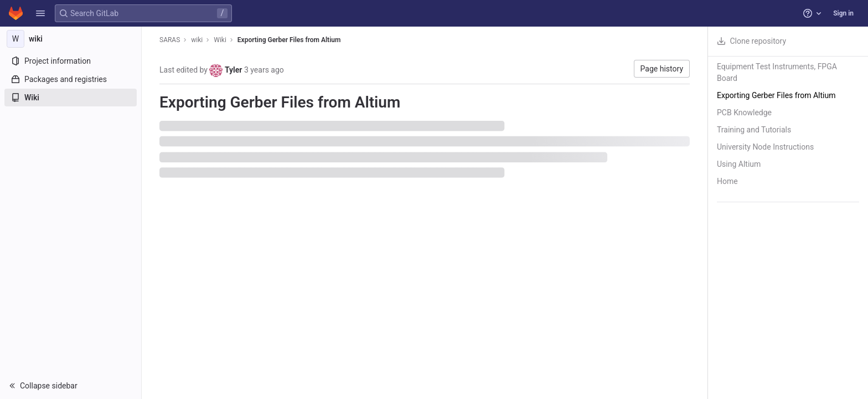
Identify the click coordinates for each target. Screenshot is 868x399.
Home (727, 181)
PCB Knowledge (744, 112)
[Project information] (71, 61)
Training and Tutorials (754, 130)
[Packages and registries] (71, 79)
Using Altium (739, 164)
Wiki (220, 40)
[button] (40, 13)
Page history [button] (662, 69)
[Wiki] (71, 98)
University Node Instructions (765, 147)
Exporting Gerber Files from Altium (289, 40)
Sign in (843, 13)
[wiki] (71, 39)
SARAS (170, 40)
